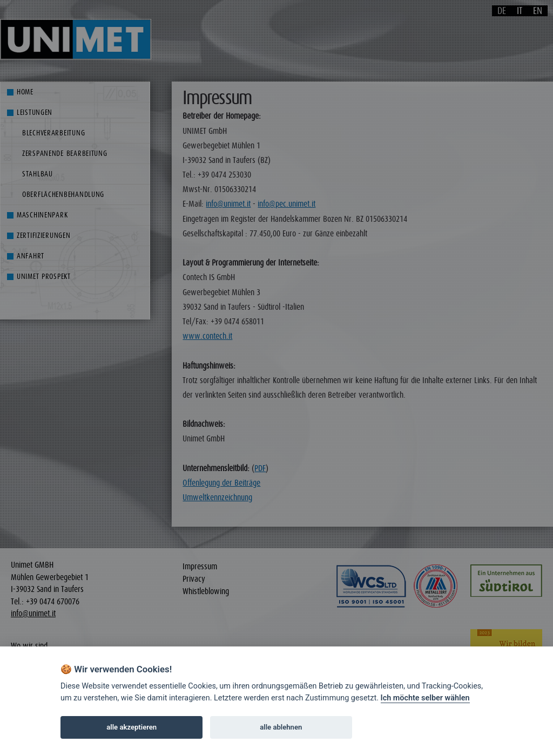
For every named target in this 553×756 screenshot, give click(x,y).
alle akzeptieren (131, 727)
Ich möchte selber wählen (425, 698)
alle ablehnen (281, 727)
